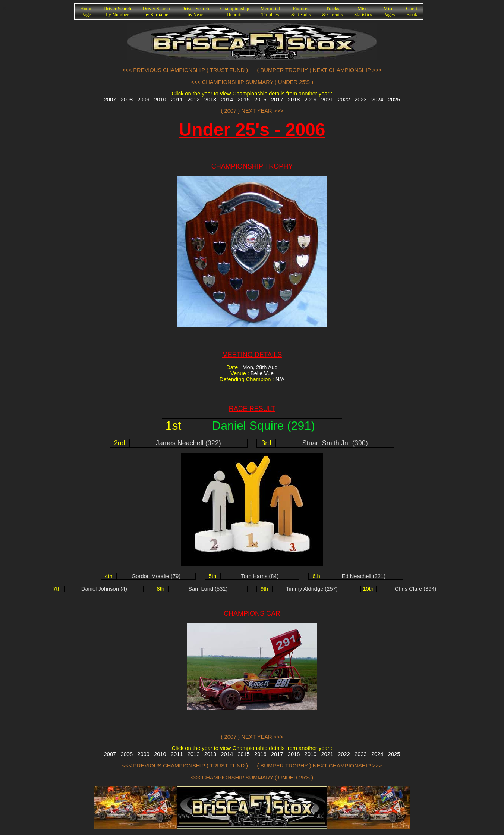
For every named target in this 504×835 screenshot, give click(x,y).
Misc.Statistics (363, 11)
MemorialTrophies (270, 11)
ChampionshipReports (235, 11)
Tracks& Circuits (333, 11)
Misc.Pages (389, 11)
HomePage (86, 11)
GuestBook (412, 11)
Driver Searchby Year (195, 11)
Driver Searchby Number (117, 11)
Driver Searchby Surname (156, 11)
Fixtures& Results (301, 11)
